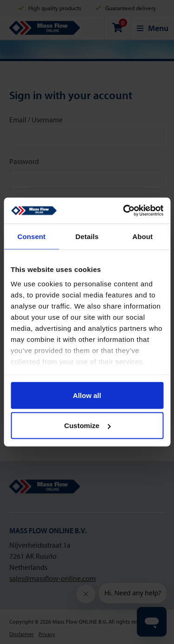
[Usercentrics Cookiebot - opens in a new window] (124, 211)
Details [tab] (87, 236)
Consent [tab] (31, 236)
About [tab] (142, 236)
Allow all (87, 395)
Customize (87, 426)
